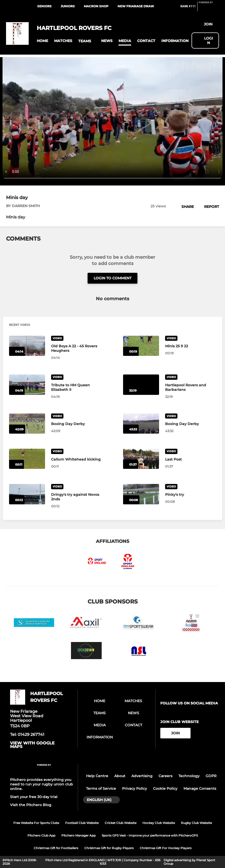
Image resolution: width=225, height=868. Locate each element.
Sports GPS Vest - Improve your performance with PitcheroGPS (150, 835)
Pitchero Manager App (79, 835)
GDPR (211, 776)
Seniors (44, 6)
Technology (189, 776)
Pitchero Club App (41, 835)
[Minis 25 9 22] (141, 346)
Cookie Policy (165, 788)
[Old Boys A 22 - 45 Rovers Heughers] (27, 346)
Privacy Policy (135, 788)
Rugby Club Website (196, 823)
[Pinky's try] (141, 494)
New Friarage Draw (136, 6)
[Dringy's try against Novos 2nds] (27, 494)
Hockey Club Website (159, 823)
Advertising (142, 776)
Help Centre (97, 776)
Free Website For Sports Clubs (36, 823)
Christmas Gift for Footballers (56, 848)
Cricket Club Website (121, 823)
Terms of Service (101, 788)
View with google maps (32, 745)
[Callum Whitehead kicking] (27, 459)
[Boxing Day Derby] (27, 424)
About (120, 776)
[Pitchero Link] (209, 8)
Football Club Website (82, 823)
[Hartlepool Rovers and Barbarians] (141, 385)
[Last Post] (141, 459)
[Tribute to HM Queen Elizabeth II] (27, 385)
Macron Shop (96, 6)
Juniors (68, 6)
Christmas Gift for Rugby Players (109, 848)
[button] (42, 41)
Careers (165, 776)
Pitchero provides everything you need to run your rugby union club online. (42, 784)
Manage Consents (200, 788)
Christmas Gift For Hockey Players (166, 848)
